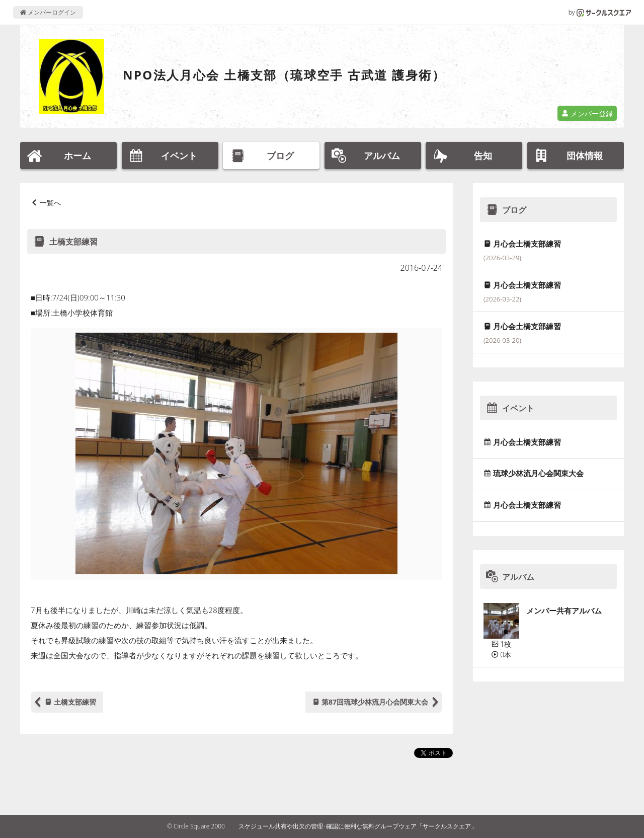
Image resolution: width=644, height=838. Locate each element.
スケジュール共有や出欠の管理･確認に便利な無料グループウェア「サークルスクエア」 (358, 826)
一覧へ (50, 203)
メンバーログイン (48, 12)
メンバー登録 (587, 113)
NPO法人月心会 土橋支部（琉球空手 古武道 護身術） (284, 75)
